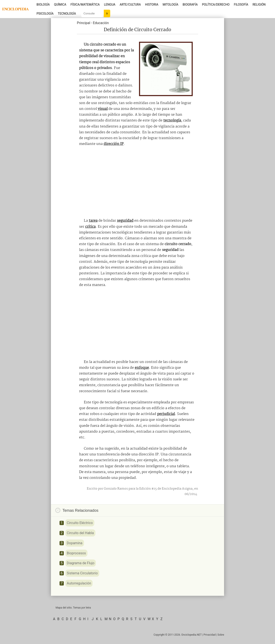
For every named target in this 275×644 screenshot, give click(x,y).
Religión (259, 5)
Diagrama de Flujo (81, 563)
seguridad (125, 221)
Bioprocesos (76, 553)
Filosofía (241, 5)
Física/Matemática (85, 5)
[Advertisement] (137, 182)
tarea (93, 221)
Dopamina (75, 543)
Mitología (170, 5)
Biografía (190, 5)
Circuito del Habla (80, 533)
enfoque (142, 368)
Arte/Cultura (130, 5)
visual (103, 109)
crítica (90, 227)
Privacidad (209, 635)
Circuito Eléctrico (80, 523)
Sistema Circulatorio (82, 573)
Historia (152, 5)
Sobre (221, 635)
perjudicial (166, 414)
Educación (101, 23)
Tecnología (67, 14)
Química (60, 5)
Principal (84, 23)
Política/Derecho (216, 5)
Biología (43, 5)
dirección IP (114, 144)
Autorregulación (79, 583)
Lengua (110, 5)
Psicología (45, 14)
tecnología (172, 121)
